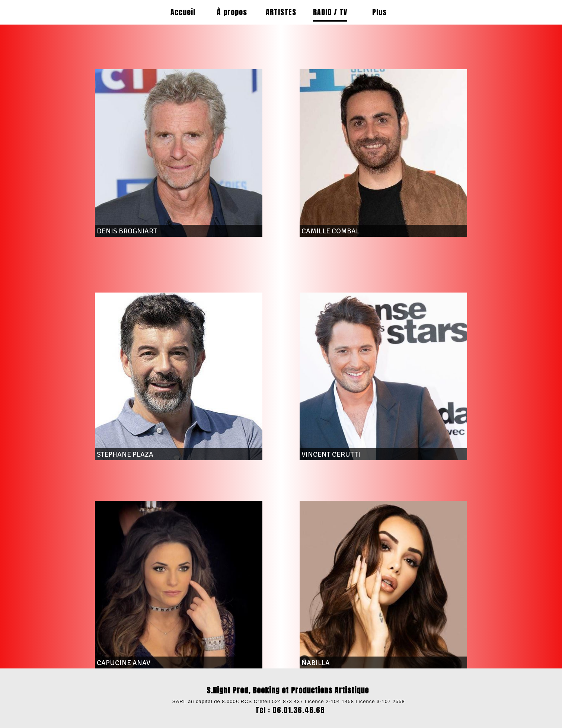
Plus (379, 12)
